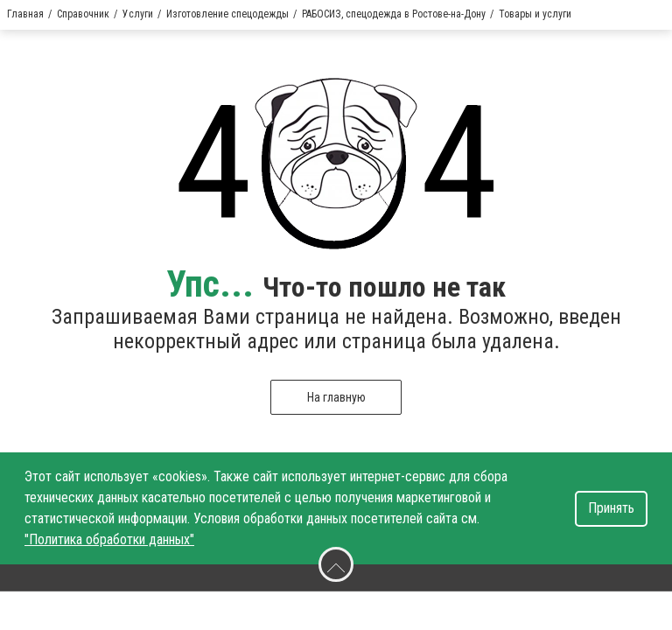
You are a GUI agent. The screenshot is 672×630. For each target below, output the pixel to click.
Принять (611, 508)
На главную (336, 397)
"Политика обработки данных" (109, 539)
